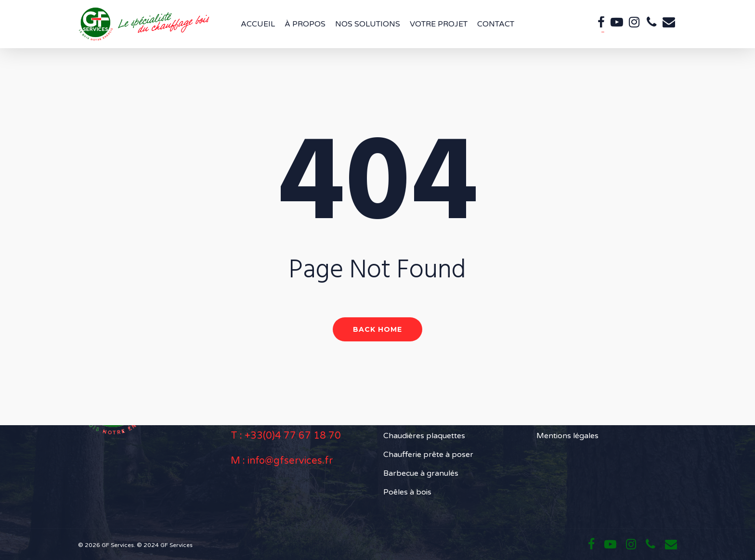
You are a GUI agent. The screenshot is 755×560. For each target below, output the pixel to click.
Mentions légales (567, 436)
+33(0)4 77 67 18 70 (293, 436)
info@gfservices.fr (290, 461)
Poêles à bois (407, 492)
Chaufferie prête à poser (428, 455)
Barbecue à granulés (421, 473)
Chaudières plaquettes (424, 436)
